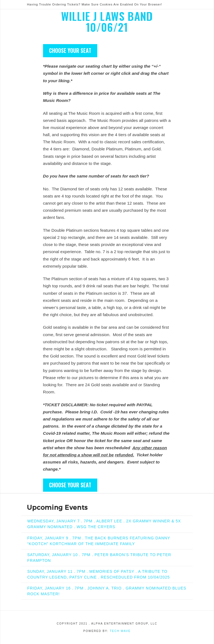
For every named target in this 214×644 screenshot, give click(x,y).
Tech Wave (120, 631)
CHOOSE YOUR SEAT (70, 50)
